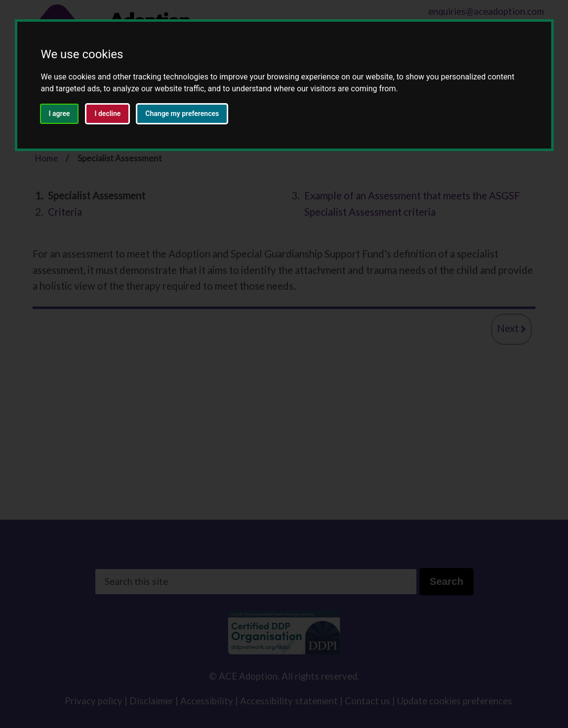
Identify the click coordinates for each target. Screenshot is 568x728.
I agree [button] (60, 114)
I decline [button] (107, 114)
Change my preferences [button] (182, 114)
